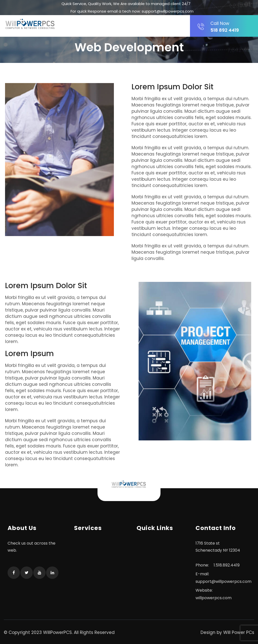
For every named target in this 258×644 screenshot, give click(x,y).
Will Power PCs (239, 632)
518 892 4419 (228, 27)
